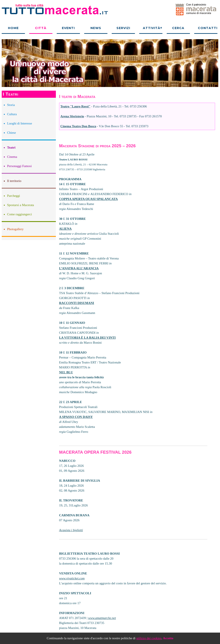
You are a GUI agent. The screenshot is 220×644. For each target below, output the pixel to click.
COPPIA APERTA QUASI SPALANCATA (88, 199)
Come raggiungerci (19, 214)
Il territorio (14, 181)
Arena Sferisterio (72, 116)
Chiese (11, 133)
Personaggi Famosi (19, 166)
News (96, 28)
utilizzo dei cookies (149, 638)
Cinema (12, 157)
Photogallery (15, 229)
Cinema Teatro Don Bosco (78, 126)
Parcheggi (14, 196)
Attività (152, 28)
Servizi (123, 28)
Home (13, 28)
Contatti (208, 28)
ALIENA (65, 229)
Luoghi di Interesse (20, 123)
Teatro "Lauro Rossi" (75, 106)
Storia (11, 105)
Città (41, 28)
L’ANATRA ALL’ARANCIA (79, 268)
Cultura (12, 114)
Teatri (11, 147)
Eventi (68, 28)
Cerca (178, 28)
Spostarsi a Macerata (21, 205)
